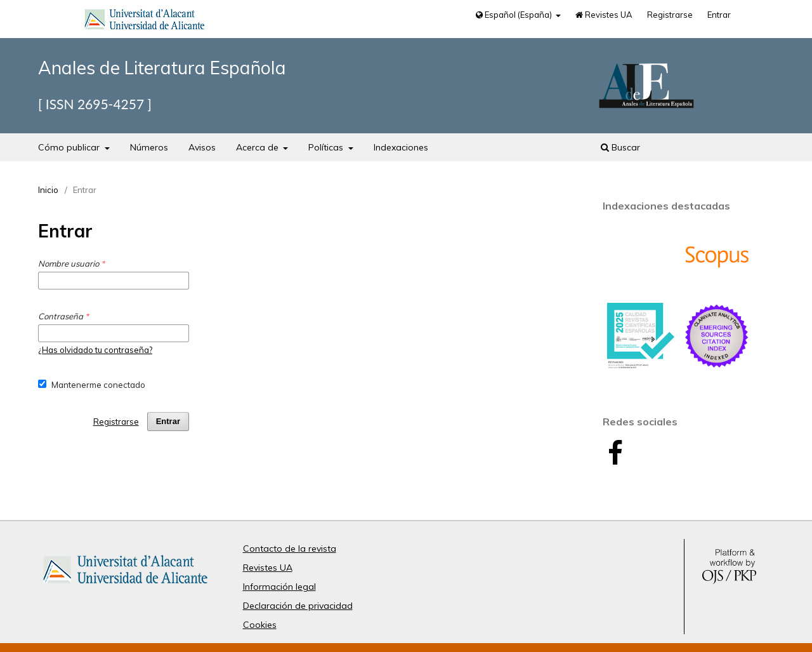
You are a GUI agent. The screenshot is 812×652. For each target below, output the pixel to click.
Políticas (327, 147)
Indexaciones (401, 147)
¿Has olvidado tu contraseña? (95, 350)
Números (149, 147)
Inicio (48, 190)
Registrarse (670, 15)
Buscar (620, 147)
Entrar (719, 15)
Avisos (202, 147)
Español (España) (515, 15)
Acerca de (259, 147)
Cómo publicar (70, 147)
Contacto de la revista (290, 549)
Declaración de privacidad (298, 606)
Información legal (279, 587)
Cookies (260, 625)
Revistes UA (604, 15)
